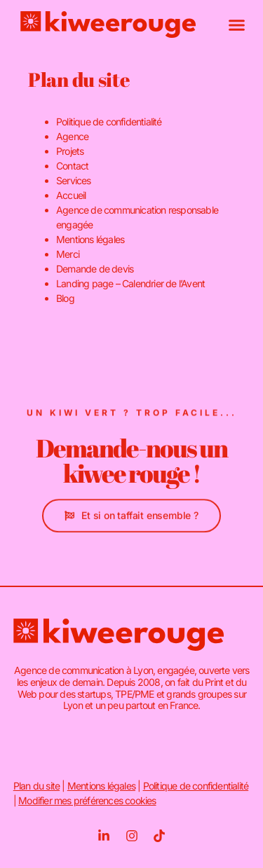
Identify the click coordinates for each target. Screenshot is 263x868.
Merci (68, 254)
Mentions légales (90, 239)
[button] (237, 25)
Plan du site (36, 786)
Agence (72, 136)
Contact (72, 166)
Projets (70, 151)
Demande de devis (95, 269)
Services (74, 180)
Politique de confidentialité (109, 122)
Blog (65, 298)
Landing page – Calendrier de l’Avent (130, 283)
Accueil (71, 195)
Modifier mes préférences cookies (87, 800)
